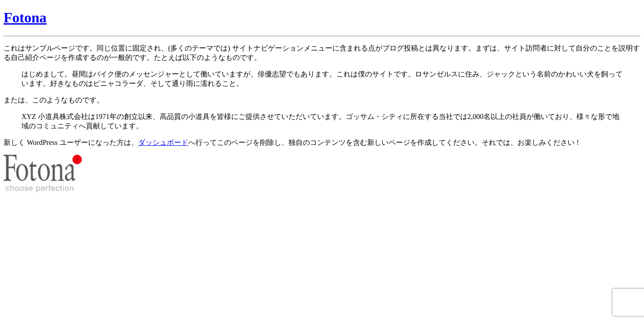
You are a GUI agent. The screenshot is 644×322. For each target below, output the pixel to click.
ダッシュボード (163, 142)
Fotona (25, 17)
